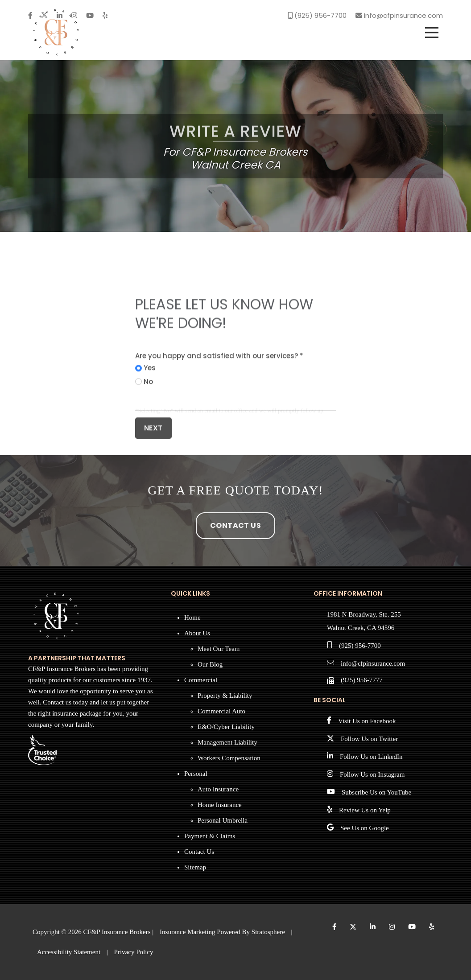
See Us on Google (365, 828)
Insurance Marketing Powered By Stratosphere (222, 932)
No (148, 417)
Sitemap (195, 867)
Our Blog (210, 664)
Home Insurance (220, 805)
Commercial (201, 680)
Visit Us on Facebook (367, 721)
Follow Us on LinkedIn (371, 757)
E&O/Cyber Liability (226, 727)
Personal (196, 774)
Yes (150, 403)
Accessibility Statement (69, 952)
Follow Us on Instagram (372, 774)
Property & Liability (225, 696)
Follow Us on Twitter (369, 739)
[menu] (432, 33)
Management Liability (227, 742)
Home (192, 618)
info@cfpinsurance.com (373, 663)
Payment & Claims (210, 836)
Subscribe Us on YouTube (376, 792)
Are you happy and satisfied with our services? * (219, 391)
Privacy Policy (134, 952)
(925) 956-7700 (360, 646)
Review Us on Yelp (365, 810)
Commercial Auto (221, 711)
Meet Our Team (219, 649)
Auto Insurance (218, 789)
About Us (197, 633)
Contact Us (235, 525)
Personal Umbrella (223, 820)
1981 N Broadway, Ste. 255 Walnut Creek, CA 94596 (364, 621)
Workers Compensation (229, 758)
